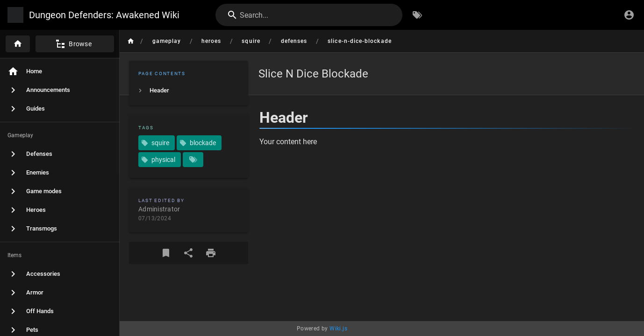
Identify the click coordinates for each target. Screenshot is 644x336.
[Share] (188, 253)
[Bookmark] (166, 253)
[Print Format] (211, 253)
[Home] (18, 44)
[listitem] (189, 91)
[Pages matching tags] (193, 160)
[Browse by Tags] (417, 15)
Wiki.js (338, 329)
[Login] (629, 15)
